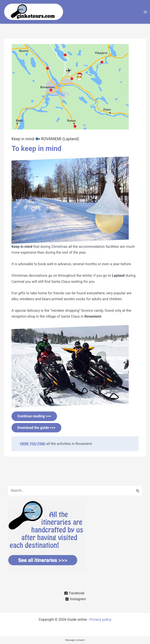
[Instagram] (76, 599)
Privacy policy (100, 619)
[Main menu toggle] (145, 12)
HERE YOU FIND (33, 444)
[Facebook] (74, 593)
